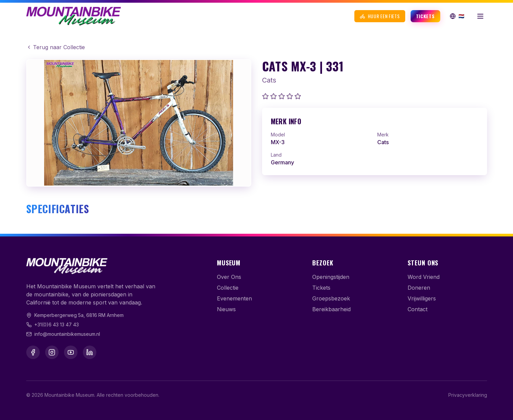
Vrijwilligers (422, 298)
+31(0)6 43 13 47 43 (57, 325)
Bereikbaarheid (331, 309)
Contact (418, 309)
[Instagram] (52, 352)
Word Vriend (424, 277)
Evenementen (234, 298)
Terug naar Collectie (56, 47)
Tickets (425, 16)
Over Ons (229, 277)
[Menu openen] (480, 16)
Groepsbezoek (331, 298)
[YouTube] (71, 352)
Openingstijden (331, 277)
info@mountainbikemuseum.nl (67, 334)
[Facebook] (33, 352)
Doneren (419, 288)
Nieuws (226, 309)
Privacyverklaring (468, 395)
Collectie (228, 288)
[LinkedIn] (90, 352)
